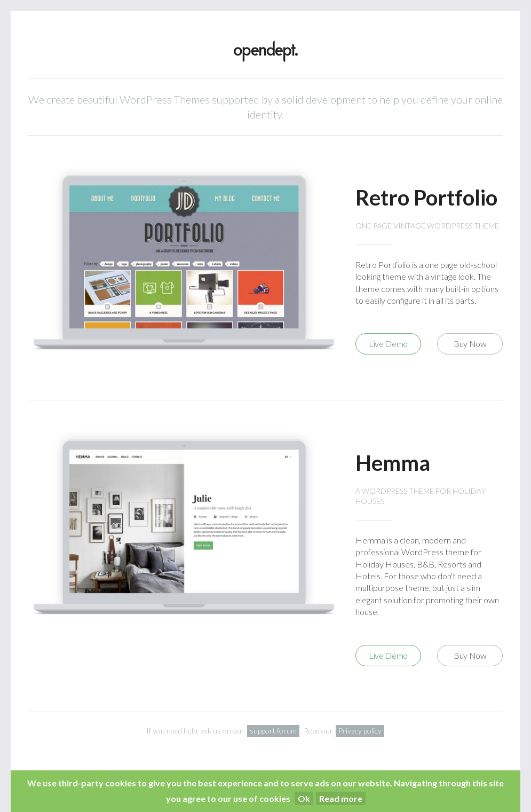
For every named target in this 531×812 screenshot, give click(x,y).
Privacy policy (360, 731)
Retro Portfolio (426, 198)
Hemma (393, 463)
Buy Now (470, 344)
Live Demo (388, 344)
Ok (304, 798)
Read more (341, 798)
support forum (273, 731)
